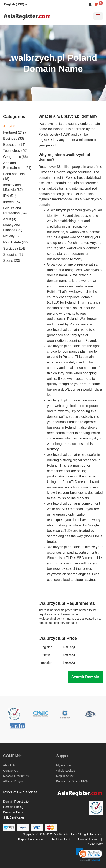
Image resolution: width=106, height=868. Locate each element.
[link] (89, 855)
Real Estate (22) (16, 242)
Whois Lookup (66, 771)
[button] (16, 4)
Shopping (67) (14, 255)
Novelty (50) (12, 236)
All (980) (10, 126)
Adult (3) (10, 219)
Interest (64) (12, 202)
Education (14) (14, 145)
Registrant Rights (61, 840)
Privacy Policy (95, 844)
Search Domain (85, 677)
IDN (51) (10, 196)
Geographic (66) (16, 157)
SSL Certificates (14, 817)
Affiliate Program (14, 781)
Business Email (13, 812)
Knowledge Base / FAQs (72, 781)
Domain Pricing (13, 807)
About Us (9, 765)
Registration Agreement (31, 840)
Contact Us (11, 771)
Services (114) (14, 248)
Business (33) (14, 139)
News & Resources (16, 776)
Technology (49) (15, 151)
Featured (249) (14, 132)
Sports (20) (12, 261)
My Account (64, 765)
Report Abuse (65, 776)
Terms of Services (88, 840)
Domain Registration (17, 802)
